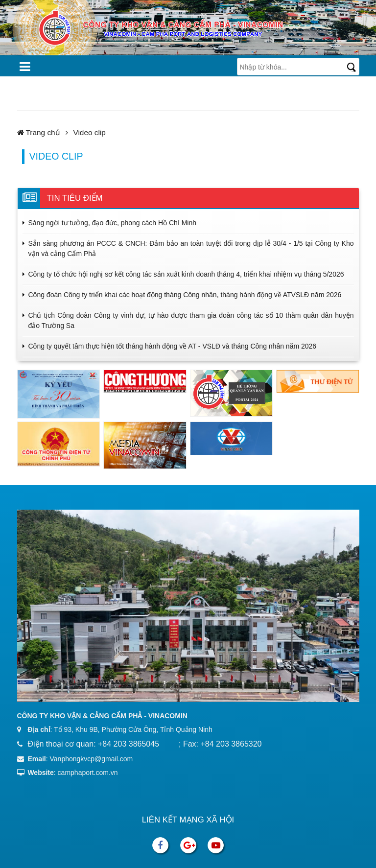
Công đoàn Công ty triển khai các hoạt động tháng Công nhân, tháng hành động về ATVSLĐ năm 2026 (185, 295)
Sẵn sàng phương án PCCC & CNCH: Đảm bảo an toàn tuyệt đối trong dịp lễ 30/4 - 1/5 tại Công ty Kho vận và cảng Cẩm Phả (191, 248)
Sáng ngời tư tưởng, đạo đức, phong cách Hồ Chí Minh (113, 223)
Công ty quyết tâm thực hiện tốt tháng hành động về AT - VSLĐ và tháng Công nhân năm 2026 (173, 346)
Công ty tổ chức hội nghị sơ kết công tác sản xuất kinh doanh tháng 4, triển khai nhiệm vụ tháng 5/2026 (186, 274)
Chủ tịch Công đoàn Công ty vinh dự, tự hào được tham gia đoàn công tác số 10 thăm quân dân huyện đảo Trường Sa (191, 320)
